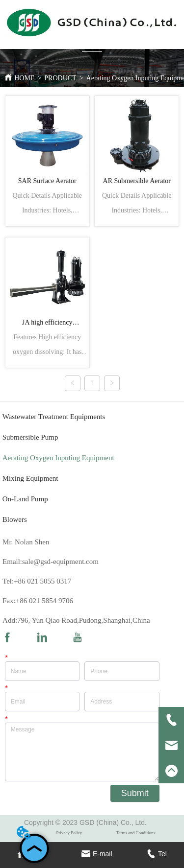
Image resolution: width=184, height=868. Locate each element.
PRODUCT (60, 78)
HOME (24, 78)
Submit (135, 793)
